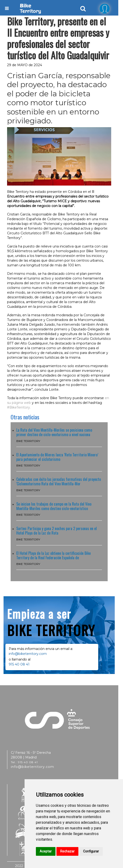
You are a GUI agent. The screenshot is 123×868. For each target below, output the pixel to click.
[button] (105, 9)
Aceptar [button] (46, 851)
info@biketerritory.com (28, 654)
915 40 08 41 (19, 664)
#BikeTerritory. (19, 407)
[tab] (105, 8)
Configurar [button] (91, 851)
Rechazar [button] (67, 851)
